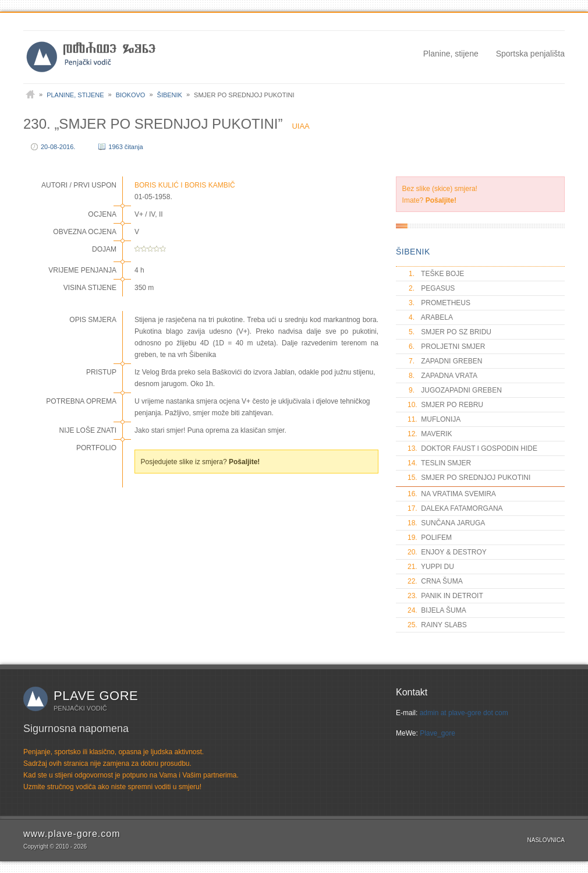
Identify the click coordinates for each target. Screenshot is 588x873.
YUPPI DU (431, 567)
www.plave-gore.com (72, 834)
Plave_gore (438, 733)
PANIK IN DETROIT (445, 596)
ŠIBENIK (413, 252)
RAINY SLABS (437, 625)
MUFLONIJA (434, 419)
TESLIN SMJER (439, 463)
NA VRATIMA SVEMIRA (452, 494)
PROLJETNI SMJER (446, 347)
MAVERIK (430, 434)
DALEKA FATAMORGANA (455, 508)
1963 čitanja (125, 147)
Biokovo (131, 95)
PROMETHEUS (439, 303)
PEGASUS (431, 288)
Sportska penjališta (530, 54)
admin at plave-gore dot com (464, 713)
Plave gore (96, 696)
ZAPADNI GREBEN (445, 361)
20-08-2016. (58, 147)
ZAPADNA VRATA (442, 376)
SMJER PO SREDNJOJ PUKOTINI (469, 478)
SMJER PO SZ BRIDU (449, 332)
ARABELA (430, 317)
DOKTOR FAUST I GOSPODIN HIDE (472, 448)
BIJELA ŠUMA (437, 610)
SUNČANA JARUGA (446, 523)
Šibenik (170, 95)
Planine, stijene (451, 54)
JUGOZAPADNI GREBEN (455, 390)
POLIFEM (430, 538)
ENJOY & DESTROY (447, 552)
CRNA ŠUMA (435, 581)
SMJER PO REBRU (445, 405)
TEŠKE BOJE (436, 274)
